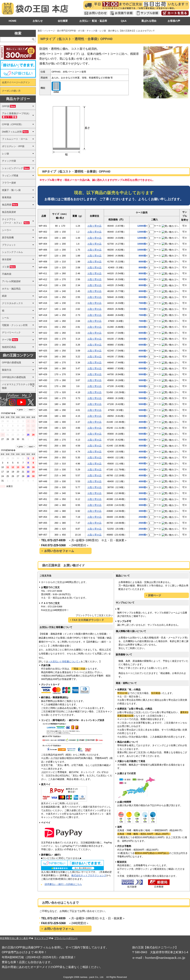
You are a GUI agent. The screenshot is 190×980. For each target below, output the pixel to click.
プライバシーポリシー (66, 938)
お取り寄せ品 (94, 226)
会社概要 (63, 21)
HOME (12, 21)
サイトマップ (41, 938)
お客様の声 (174, 21)
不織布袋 (7, 274)
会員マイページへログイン (16, 82)
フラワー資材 (9, 183)
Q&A (124, 21)
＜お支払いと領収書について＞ (64, 662)
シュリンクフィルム (12, 252)
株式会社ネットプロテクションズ (89, 875)
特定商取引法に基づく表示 (14, 938)
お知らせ (38, 21)
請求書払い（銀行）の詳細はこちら (63, 884)
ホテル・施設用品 (11, 289)
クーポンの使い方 (11, 91)
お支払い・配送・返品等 (93, 21)
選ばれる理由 (149, 21)
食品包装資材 (9, 212)
